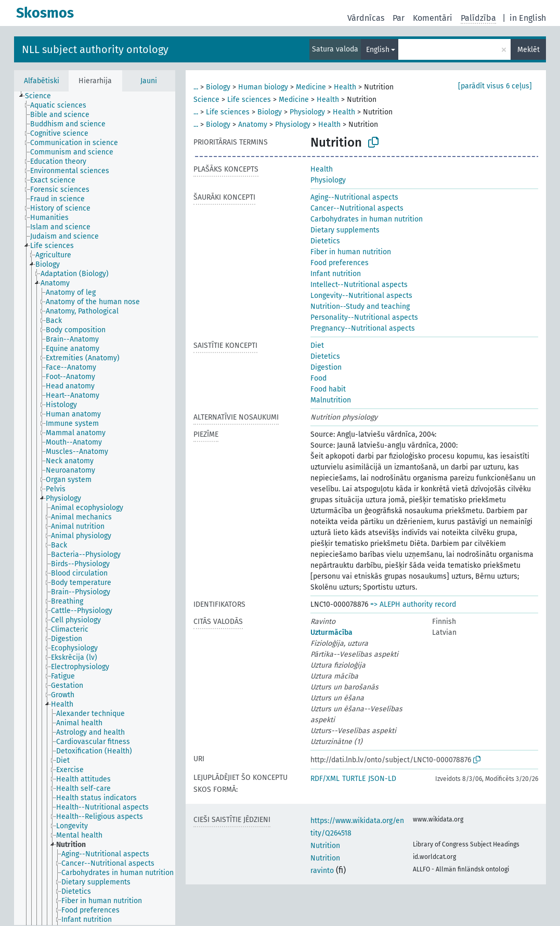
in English (528, 18)
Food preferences (340, 263)
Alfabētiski (42, 81)
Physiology (307, 112)
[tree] (95, 508)
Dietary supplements (345, 230)
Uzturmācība (331, 632)
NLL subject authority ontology (95, 49)
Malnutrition (331, 400)
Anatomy (253, 125)
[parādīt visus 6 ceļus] (495, 86)
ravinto (322, 871)
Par (399, 18)
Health (345, 87)
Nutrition (325, 846)
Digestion (326, 367)
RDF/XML (325, 779)
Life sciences (249, 100)
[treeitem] (42, 96)
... (196, 87)
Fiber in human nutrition (351, 252)
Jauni (149, 81)
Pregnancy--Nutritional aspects (363, 328)
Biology (218, 87)
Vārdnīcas (366, 18)
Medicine (311, 87)
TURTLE (354, 779)
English (378, 50)
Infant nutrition (336, 274)
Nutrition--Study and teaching (360, 307)
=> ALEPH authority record (413, 604)
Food (318, 378)
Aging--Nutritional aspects (354, 197)
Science (206, 100)
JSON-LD (382, 779)
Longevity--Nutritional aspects (361, 296)
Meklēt (529, 50)
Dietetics (325, 241)
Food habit (328, 389)
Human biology (263, 87)
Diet (317, 345)
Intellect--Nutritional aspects (359, 285)
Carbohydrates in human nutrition (367, 219)
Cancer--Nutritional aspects (357, 208)
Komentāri (433, 18)
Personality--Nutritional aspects (364, 317)
